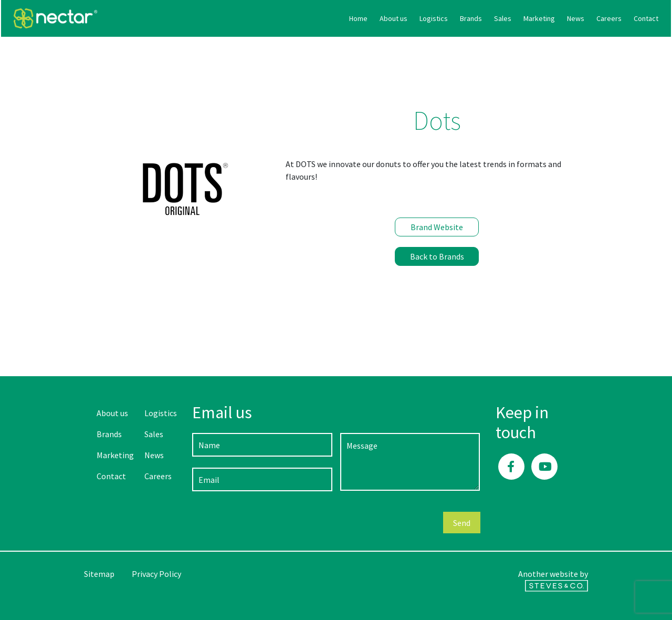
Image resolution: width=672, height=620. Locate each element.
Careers (526, 18)
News (493, 18)
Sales (420, 18)
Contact (563, 18)
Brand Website (437, 227)
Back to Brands (437, 256)
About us (311, 18)
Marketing (456, 18)
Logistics (351, 18)
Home (275, 18)
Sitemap (99, 574)
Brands (388, 18)
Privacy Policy (156, 574)
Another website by (553, 580)
